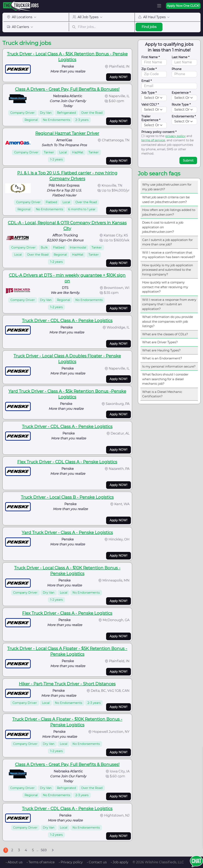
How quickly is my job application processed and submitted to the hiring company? (168, 270)
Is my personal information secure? (169, 366)
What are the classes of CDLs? (165, 334)
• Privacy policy (71, 862)
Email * (147, 81)
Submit (188, 160)
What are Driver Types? (160, 342)
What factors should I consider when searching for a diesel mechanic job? (165, 379)
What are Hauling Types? (161, 350)
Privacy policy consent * (159, 132)
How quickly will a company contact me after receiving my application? (165, 287)
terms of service (153, 140)
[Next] (53, 850)
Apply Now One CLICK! (183, 6)
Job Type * (149, 93)
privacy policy (175, 136)
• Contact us (97, 862)
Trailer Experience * (151, 118)
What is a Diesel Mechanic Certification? (162, 394)
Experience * (181, 93)
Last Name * (181, 57)
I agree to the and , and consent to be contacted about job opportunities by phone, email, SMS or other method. (168, 145)
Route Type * (181, 105)
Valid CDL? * (150, 105)
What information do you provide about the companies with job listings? (168, 321)
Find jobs (149, 27)
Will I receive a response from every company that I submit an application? (169, 304)
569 (44, 850)
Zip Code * (149, 69)
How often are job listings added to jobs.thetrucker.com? (169, 212)
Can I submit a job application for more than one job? (167, 242)
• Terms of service (41, 862)
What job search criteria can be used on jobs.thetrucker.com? (166, 199)
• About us (14, 862)
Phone (177, 69)
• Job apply (120, 862)
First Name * (151, 57)
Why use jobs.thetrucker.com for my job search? (167, 187)
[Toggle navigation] (159, 6)
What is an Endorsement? (162, 358)
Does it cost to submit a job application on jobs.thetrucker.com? (163, 227)
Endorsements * (184, 116)
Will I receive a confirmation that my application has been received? (169, 255)
